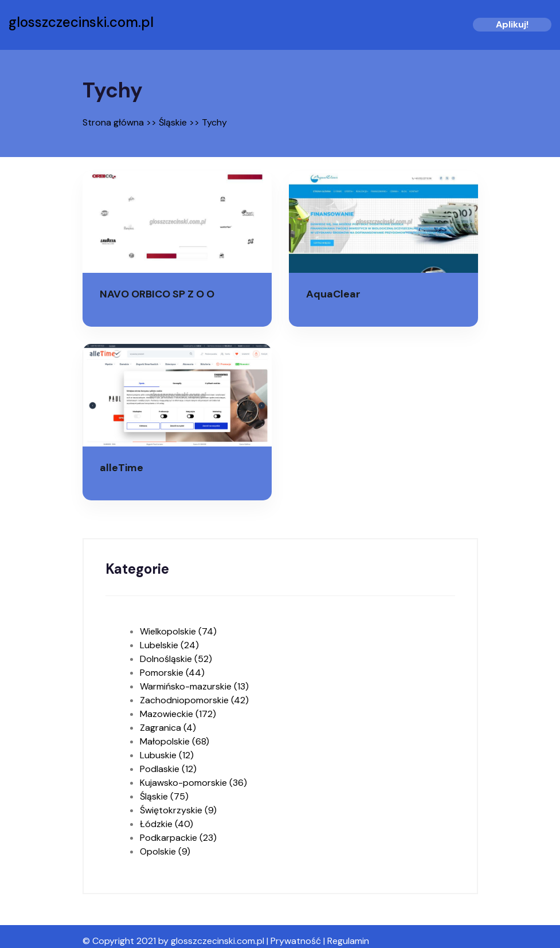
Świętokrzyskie (178, 810)
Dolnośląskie (176, 659)
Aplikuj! (512, 24)
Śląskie (173, 122)
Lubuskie (167, 755)
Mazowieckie (178, 714)
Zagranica (168, 728)
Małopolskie (175, 741)
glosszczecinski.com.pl (81, 23)
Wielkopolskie (178, 631)
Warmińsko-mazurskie (194, 686)
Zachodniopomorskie (194, 700)
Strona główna (113, 122)
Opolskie (165, 851)
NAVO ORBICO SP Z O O (157, 294)
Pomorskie (172, 673)
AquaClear (333, 294)
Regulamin (348, 941)
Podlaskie (168, 769)
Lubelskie (169, 645)
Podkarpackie (178, 838)
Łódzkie (167, 824)
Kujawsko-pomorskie (193, 783)
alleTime (122, 468)
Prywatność (296, 941)
